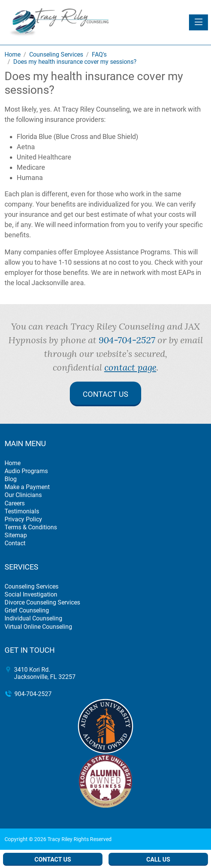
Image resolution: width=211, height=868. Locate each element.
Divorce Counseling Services (42, 602)
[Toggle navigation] (198, 22)
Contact (15, 543)
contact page (130, 367)
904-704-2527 (33, 694)
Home (13, 463)
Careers (15, 503)
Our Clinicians (23, 495)
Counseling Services (31, 586)
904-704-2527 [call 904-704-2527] (127, 340)
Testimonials (22, 511)
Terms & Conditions (31, 527)
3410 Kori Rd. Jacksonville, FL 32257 (45, 673)
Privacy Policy (23, 519)
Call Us (158, 859)
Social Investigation (31, 594)
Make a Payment (27, 487)
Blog (11, 479)
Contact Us (106, 394)
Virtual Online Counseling (38, 627)
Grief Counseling (27, 610)
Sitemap (16, 535)
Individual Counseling (33, 618)
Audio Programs (26, 471)
